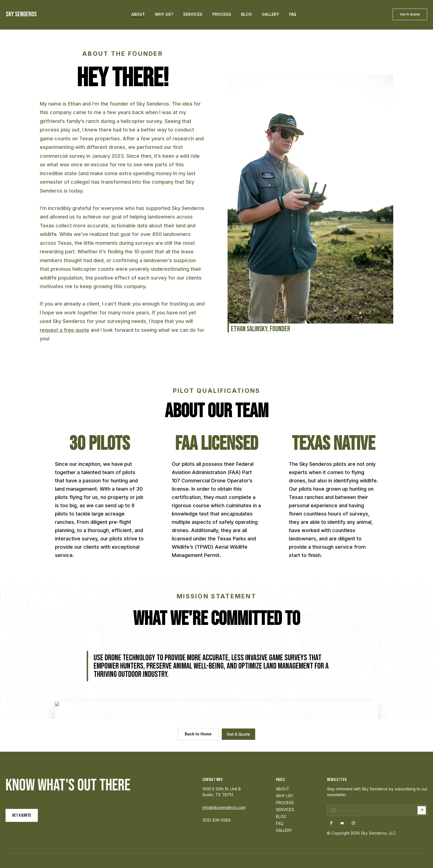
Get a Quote (22, 815)
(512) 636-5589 (216, 820)
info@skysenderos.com (224, 807)
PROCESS (285, 803)
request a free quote (64, 330)
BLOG (281, 816)
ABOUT (283, 789)
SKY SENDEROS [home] (21, 14)
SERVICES (285, 810)
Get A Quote (410, 14)
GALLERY (284, 830)
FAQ (280, 823)
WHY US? (285, 796)
